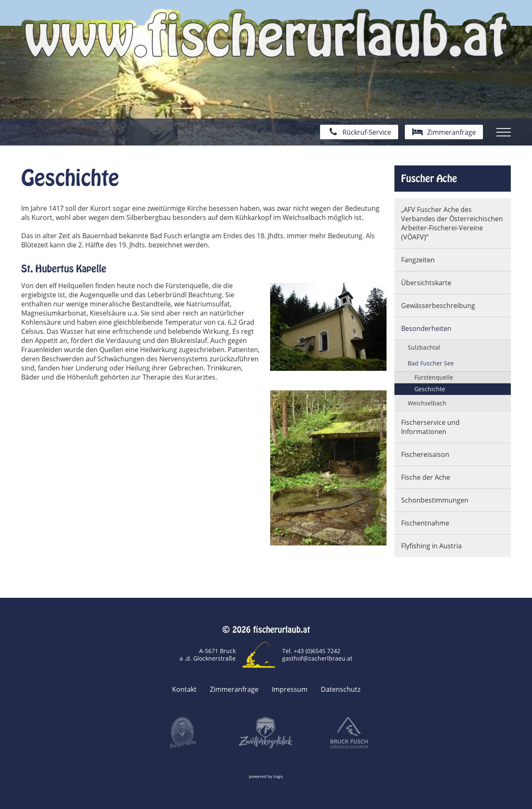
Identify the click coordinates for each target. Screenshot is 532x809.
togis (278, 776)
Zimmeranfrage (234, 689)
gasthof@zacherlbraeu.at (317, 658)
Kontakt (184, 689)
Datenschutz (341, 689)
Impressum (290, 689)
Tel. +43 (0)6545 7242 (311, 651)
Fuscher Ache (429, 178)
